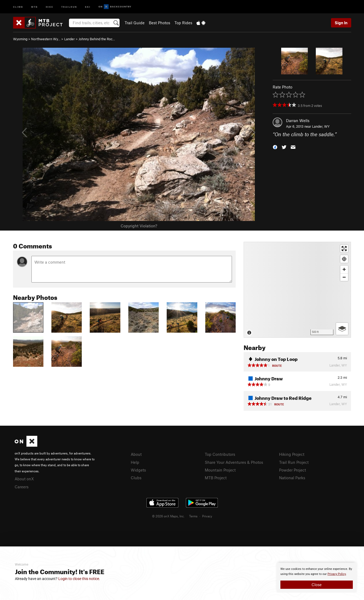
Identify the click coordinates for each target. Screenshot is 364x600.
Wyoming (20, 39)
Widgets (138, 470)
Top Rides (183, 23)
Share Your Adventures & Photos (234, 462)
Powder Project (293, 470)
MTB (34, 7)
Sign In (341, 23)
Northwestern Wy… (46, 39)
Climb (18, 7)
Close (317, 585)
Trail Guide (135, 23)
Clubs (136, 478)
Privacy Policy (337, 574)
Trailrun (69, 7)
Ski (88, 7)
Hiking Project (292, 454)
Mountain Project (220, 470)
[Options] (342, 329)
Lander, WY (321, 126)
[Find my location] (344, 259)
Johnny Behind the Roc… (97, 39)
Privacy (207, 516)
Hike (50, 7)
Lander (69, 39)
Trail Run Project (294, 462)
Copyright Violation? (139, 226)
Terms (193, 516)
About (136, 454)
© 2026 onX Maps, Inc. (168, 516)
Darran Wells (298, 120)
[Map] (297, 290)
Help (135, 462)
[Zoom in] (344, 269)
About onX (24, 479)
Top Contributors (220, 454)
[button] (275, 147)
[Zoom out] (344, 277)
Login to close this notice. (79, 579)
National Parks (292, 478)
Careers (22, 487)
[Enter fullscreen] (344, 249)
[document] (317, 578)
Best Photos (159, 23)
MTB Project (216, 478)
